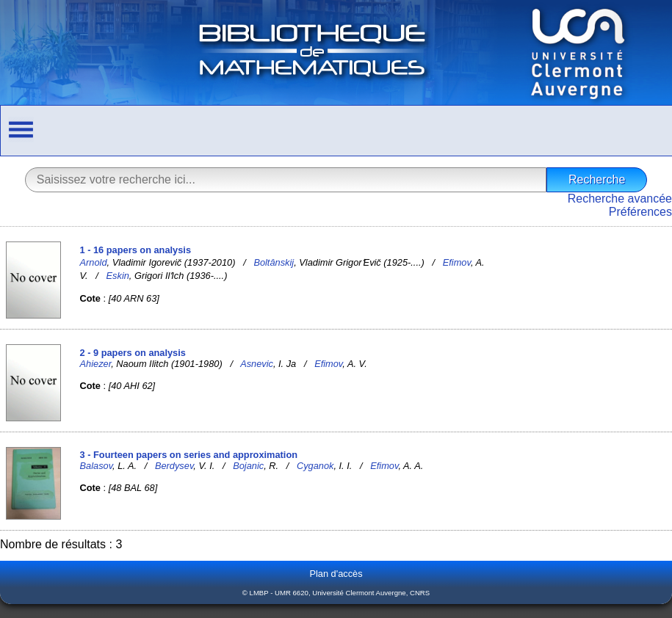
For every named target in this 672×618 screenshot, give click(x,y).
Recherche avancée (620, 199)
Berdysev (174, 466)
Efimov (457, 262)
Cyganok (315, 466)
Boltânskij (274, 262)
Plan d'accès (336, 574)
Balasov (97, 466)
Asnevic (257, 364)
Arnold (94, 262)
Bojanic (248, 466)
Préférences (640, 212)
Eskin (118, 276)
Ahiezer (96, 364)
